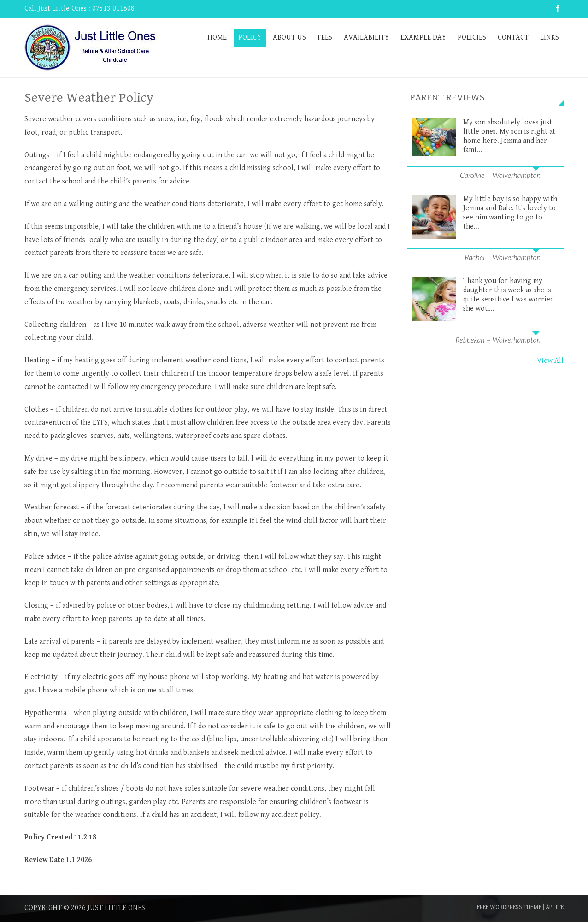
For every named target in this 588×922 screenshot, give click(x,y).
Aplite (555, 907)
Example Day (423, 38)
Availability (366, 38)
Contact (513, 38)
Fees (325, 38)
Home (217, 38)
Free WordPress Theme (509, 907)
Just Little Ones (116, 908)
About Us (289, 38)
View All (550, 361)
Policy (250, 38)
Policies (472, 38)
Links (550, 38)
